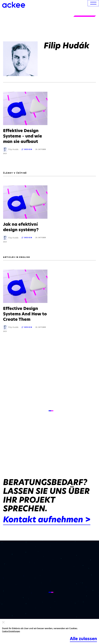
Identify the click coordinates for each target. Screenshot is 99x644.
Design (28, 149)
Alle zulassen (83, 639)
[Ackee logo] (14, 5)
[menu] (93, 3)
